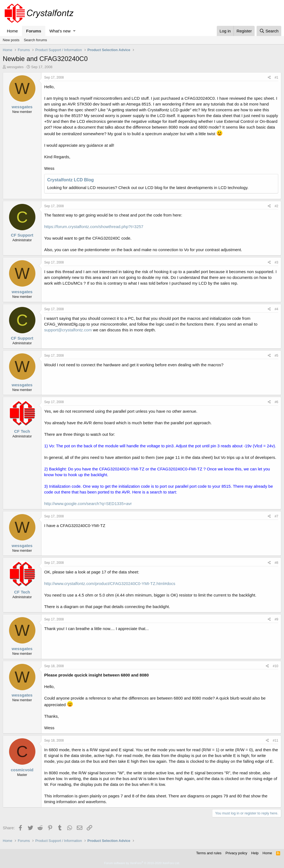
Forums (34, 31)
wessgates (15, 67)
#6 (276, 402)
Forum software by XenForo (142, 863)
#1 (276, 77)
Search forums (36, 40)
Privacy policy (236, 853)
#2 (276, 206)
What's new (60, 31)
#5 (276, 356)
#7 (276, 516)
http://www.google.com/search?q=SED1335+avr (88, 504)
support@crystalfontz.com (68, 330)
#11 (275, 741)
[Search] (269, 31)
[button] (74, 31)
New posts (11, 40)
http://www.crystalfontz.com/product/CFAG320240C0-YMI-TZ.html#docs (110, 583)
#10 (275, 666)
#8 (276, 563)
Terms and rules (209, 853)
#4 (276, 309)
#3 (276, 262)
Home (12, 31)
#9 (276, 619)
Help (255, 853)
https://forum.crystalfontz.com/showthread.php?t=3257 (94, 227)
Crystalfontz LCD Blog (71, 180)
